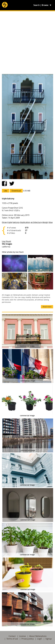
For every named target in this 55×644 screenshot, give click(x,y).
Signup (49, 639)
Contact (12, 636)
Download (16, 191)
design (45, 222)
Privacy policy (28, 639)
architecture (36, 222)
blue (51, 222)
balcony (16, 222)
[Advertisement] (27, 43)
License (22, 636)
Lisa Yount (7, 241)
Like (6, 191)
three (4, 222)
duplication (25, 222)
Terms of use (12, 639)
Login (40, 639)
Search (37, 5)
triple (10, 222)
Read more (47, 307)
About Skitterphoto (38, 636)
